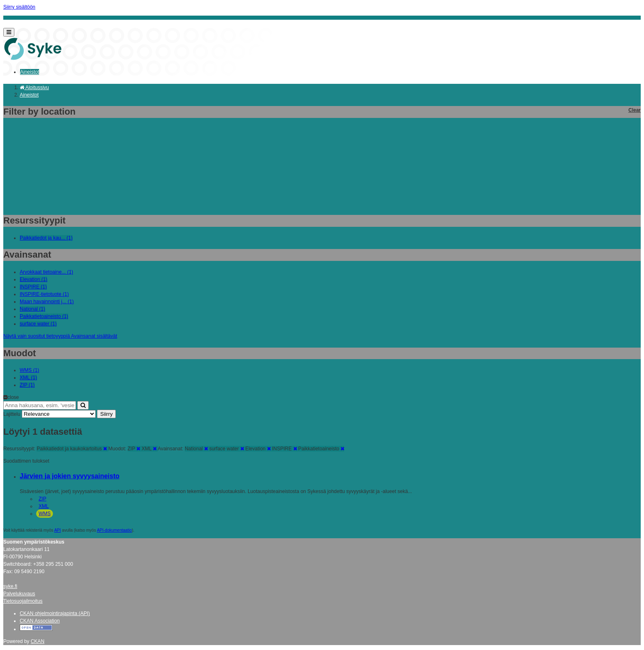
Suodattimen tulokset (26, 461)
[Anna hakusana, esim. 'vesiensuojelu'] (40, 405)
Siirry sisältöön (19, 7)
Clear (635, 110)
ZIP (43, 499)
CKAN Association (40, 621)
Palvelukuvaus (19, 594)
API (57, 530)
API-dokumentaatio (114, 530)
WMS (45, 514)
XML (44, 506)
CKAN (38, 641)
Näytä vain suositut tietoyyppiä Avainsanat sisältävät (60, 336)
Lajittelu (12, 414)
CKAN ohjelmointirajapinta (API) (55, 613)
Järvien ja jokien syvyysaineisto (70, 476)
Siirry (106, 414)
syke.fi (10, 586)
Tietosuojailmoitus (23, 601)
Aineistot (30, 72)
